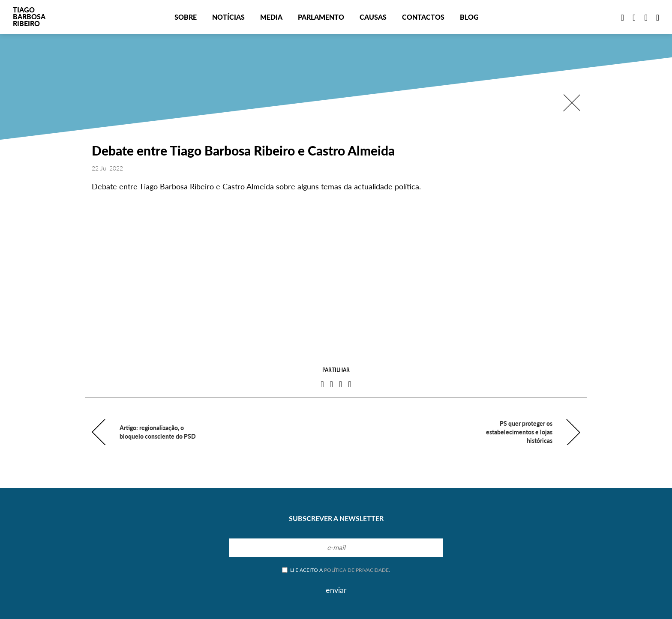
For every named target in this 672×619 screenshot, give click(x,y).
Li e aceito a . (336, 570)
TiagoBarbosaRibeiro (29, 16)
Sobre (186, 17)
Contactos (423, 17)
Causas (373, 17)
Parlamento (321, 17)
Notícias (228, 17)
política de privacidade (356, 570)
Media (271, 17)
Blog (469, 17)
